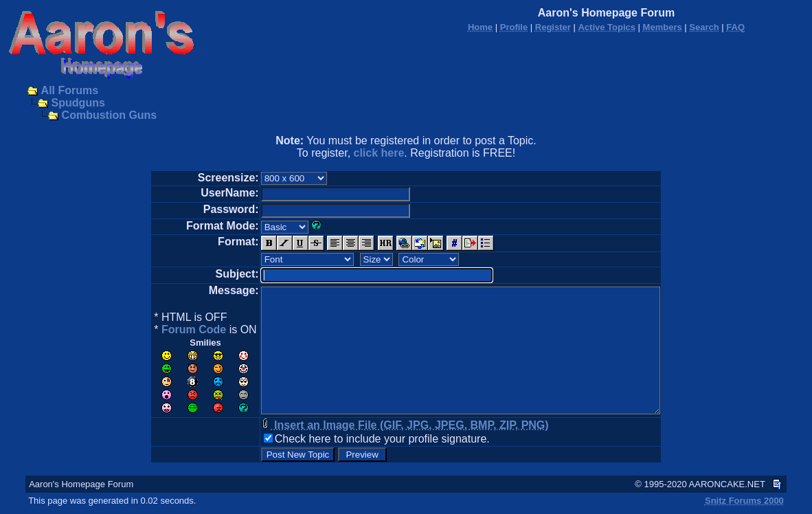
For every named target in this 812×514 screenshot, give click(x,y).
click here (379, 153)
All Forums (70, 90)
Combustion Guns (110, 115)
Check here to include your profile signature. (382, 439)
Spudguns (78, 103)
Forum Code (194, 329)
